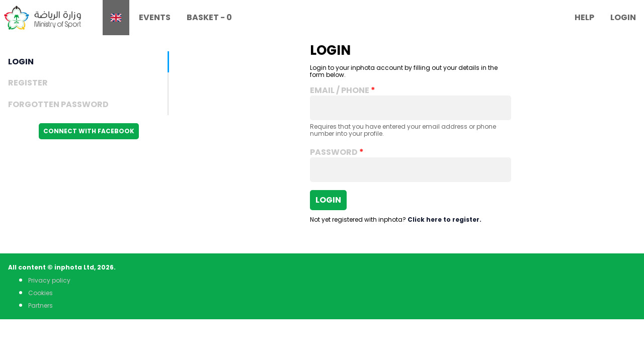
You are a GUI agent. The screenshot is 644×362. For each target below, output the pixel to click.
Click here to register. (445, 219)
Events (155, 17)
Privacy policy (49, 280)
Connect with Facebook (89, 131)
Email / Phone (340, 90)
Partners (41, 305)
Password (334, 152)
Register (28, 83)
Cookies (41, 293)
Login (623, 17)
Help (584, 17)
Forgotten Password (58, 104)
